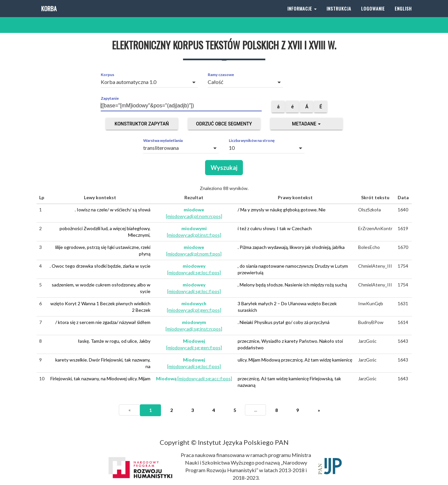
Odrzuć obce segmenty (224, 124)
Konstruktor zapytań (142, 124)
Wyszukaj (224, 168)
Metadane (306, 124)
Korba (48, 16)
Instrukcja (339, 16)
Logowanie (373, 16)
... (256, 410)
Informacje (302, 16)
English (403, 16)
